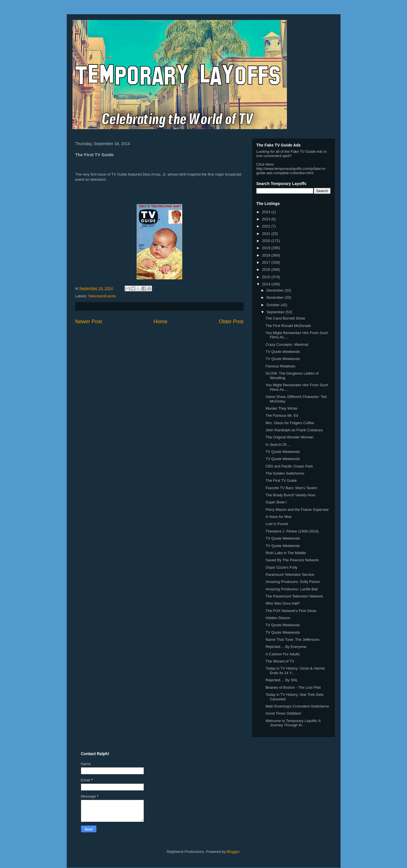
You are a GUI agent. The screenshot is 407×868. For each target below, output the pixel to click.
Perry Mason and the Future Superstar (297, 510)
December (276, 290)
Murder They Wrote (282, 408)
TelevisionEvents (102, 296)
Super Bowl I (276, 502)
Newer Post (89, 322)
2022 (267, 226)
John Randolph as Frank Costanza (294, 430)
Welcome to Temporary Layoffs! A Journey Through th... (293, 723)
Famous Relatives (280, 366)
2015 (267, 277)
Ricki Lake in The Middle (286, 553)
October (274, 305)
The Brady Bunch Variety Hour (290, 495)
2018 (267, 255)
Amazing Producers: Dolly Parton (293, 582)
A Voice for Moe (279, 517)
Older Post (231, 322)
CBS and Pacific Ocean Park (289, 466)
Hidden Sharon (278, 618)
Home (160, 322)
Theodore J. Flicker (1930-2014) (292, 531)
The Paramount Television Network (294, 596)
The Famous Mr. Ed (282, 415)
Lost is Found (277, 524)
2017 (267, 262)
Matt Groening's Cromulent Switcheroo (297, 706)
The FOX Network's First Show (291, 611)
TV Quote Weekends (283, 352)
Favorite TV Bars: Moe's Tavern (291, 488)
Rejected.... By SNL (282, 680)
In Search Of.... (278, 445)
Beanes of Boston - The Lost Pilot (293, 687)
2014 (267, 284)
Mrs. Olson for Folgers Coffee (290, 423)
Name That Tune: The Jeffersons (292, 640)
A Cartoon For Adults (283, 654)
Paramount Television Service (290, 575)
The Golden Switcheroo (285, 473)
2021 (267, 234)
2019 (267, 248)
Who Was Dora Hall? (283, 603)
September (276, 312)
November (276, 297)
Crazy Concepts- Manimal (287, 344)
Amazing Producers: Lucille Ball (292, 589)
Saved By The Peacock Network (292, 560)
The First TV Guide (281, 480)
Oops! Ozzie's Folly (282, 567)
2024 (267, 212)
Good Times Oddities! (283, 713)
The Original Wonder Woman (289, 437)
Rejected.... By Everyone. (286, 647)
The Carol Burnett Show (285, 318)
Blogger (233, 852)
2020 (267, 241)
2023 (267, 219)
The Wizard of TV (280, 661)
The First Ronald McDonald (288, 326)
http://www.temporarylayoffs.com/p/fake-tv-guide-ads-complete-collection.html (291, 171)
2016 (267, 270)
